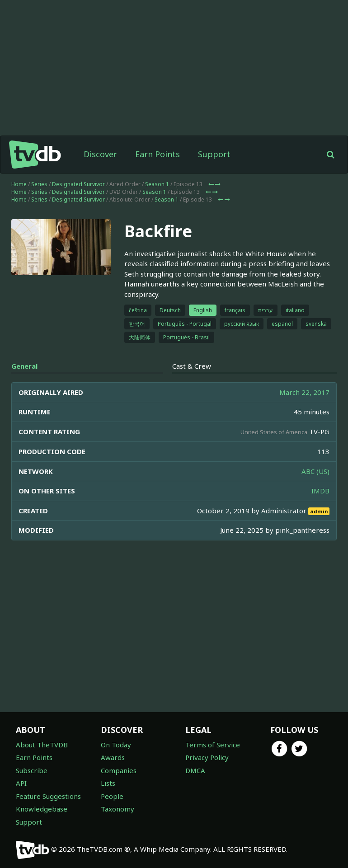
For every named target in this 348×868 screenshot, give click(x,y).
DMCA (195, 770)
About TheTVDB (42, 745)
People (112, 796)
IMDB (320, 491)
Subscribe (32, 770)
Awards (113, 757)
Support (214, 154)
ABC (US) (315, 471)
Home (19, 184)
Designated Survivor (78, 184)
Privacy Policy (207, 757)
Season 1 (157, 184)
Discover (100, 154)
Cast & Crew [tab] (192, 366)
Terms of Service (213, 745)
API (21, 783)
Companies (119, 770)
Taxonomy (118, 809)
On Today (116, 745)
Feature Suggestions (48, 796)
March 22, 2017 (304, 392)
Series (39, 184)
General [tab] (24, 366)
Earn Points (158, 154)
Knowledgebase (42, 809)
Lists (108, 783)
